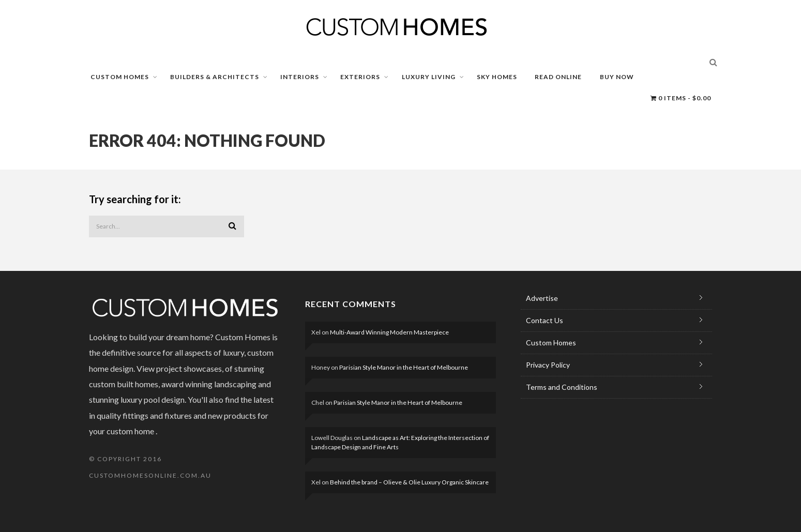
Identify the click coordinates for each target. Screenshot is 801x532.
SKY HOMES (497, 77)
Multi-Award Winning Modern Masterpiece (389, 332)
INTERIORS (300, 77)
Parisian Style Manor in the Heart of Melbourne (404, 367)
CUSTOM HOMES (120, 77)
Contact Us (545, 320)
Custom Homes (551, 343)
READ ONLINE (558, 77)
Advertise (542, 298)
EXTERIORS (360, 77)
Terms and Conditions (562, 387)
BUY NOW (617, 77)
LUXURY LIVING (429, 77)
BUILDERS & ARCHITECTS (215, 77)
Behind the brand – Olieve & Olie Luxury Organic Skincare (409, 482)
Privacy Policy (548, 365)
